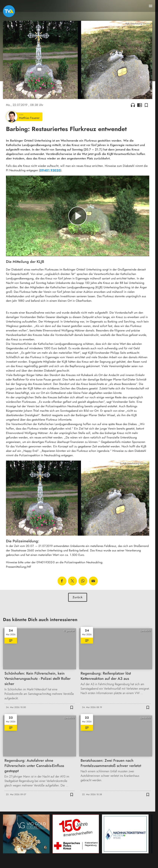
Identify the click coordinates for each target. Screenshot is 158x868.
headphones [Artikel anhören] (133, 105)
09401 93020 (50, 170)
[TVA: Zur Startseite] (9, 11)
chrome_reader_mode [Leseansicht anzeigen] (140, 105)
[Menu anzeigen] (151, 6)
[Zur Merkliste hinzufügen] (146, 105)
